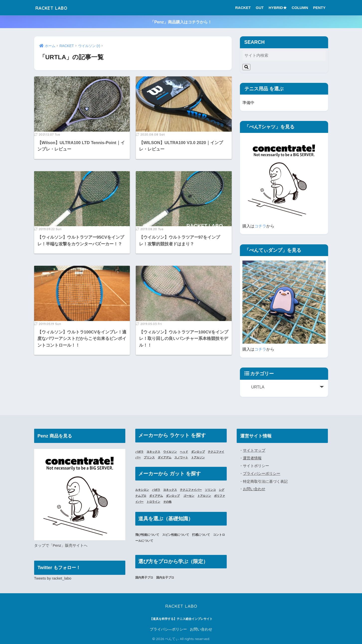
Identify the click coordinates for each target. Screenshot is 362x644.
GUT (260, 8)
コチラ (260, 226)
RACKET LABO (56, 8)
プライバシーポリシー (262, 473)
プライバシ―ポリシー (168, 629)
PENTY (319, 8)
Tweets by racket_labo (53, 578)
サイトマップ (254, 450)
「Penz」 (57, 545)
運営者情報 (252, 458)
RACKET (243, 8)
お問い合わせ (254, 489)
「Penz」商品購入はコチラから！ (181, 22)
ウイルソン (173, 452)
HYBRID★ (278, 8)
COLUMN (300, 8)
